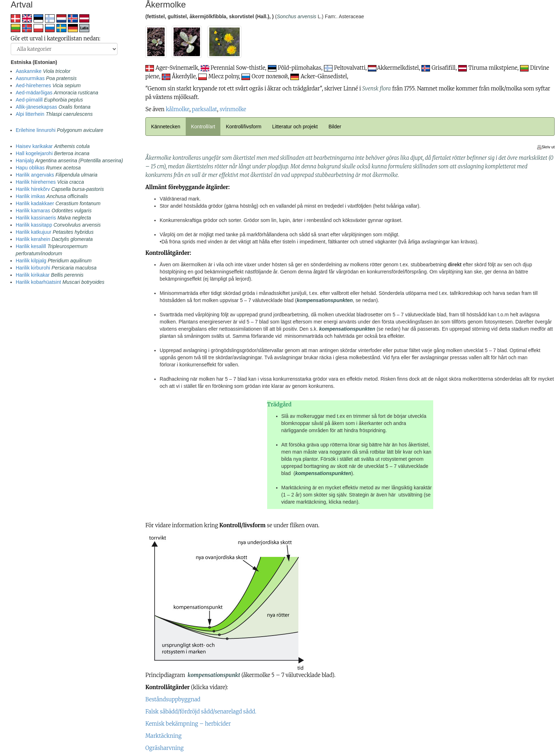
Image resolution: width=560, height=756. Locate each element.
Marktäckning (163, 736)
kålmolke (177, 109)
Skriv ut (546, 147)
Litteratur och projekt (295, 127)
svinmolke (233, 109)
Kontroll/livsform (244, 127)
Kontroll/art (203, 127)
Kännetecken (166, 127)
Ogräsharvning (164, 748)
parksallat (204, 109)
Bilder (335, 127)
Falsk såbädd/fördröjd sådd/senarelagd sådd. (201, 711)
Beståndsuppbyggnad (173, 699)
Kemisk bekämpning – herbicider (188, 724)
